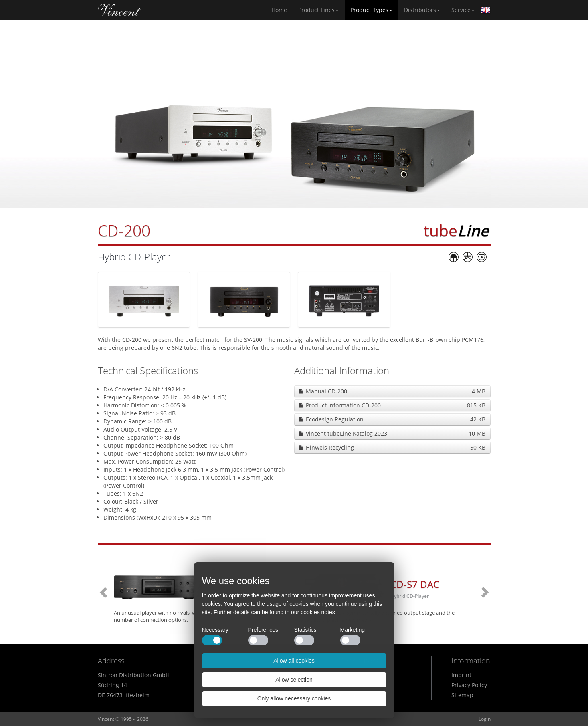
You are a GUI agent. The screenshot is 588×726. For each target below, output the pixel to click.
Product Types (371, 10)
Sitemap (462, 695)
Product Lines (318, 10)
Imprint (461, 675)
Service (463, 10)
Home (120, 10)
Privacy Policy (469, 685)
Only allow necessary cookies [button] (294, 698)
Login (485, 719)
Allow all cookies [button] (294, 661)
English (486, 10)
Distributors (422, 10)
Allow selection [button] (294, 680)
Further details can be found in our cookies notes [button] (274, 612)
